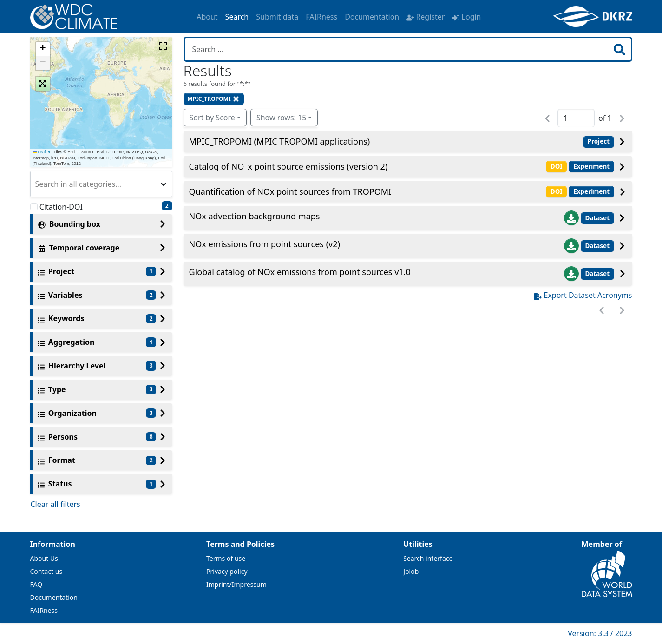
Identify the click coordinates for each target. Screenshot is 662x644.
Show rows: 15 (281, 118)
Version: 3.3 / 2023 (600, 633)
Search (237, 17)
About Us (44, 558)
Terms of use (226, 558)
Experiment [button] (591, 166)
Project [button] (599, 141)
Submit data (277, 17)
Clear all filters (56, 504)
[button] (43, 49)
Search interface (428, 558)
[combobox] (36, 184)
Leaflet (42, 152)
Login (466, 17)
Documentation (372, 17)
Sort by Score (212, 118)
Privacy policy (227, 571)
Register (426, 17)
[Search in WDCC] (398, 49)
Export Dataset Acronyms (583, 295)
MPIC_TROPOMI (213, 99)
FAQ (36, 584)
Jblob (411, 571)
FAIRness (321, 17)
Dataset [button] (597, 218)
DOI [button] (557, 166)
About (207, 17)
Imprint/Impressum (236, 584)
